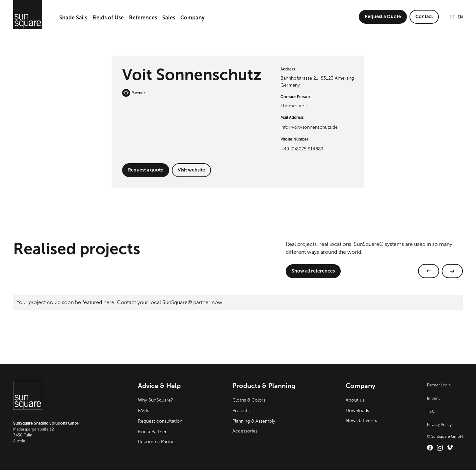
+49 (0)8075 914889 (302, 149)
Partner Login (439, 385)
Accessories (245, 431)
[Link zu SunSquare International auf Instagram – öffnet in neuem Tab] (440, 448)
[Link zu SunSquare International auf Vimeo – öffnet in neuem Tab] (450, 448)
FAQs (144, 411)
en (460, 17)
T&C (431, 411)
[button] (73, 18)
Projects (241, 411)
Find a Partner (152, 432)
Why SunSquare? (156, 400)
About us (355, 400)
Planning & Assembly (254, 421)
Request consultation (160, 421)
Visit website (191, 170)
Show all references (313, 271)
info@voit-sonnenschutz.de (309, 127)
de (452, 17)
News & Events (361, 420)
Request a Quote (383, 17)
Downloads (357, 411)
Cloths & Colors (249, 400)
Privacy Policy (439, 425)
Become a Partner (157, 442)
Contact (424, 17)
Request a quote (146, 170)
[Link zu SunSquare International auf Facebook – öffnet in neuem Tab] (430, 448)
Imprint (433, 398)
